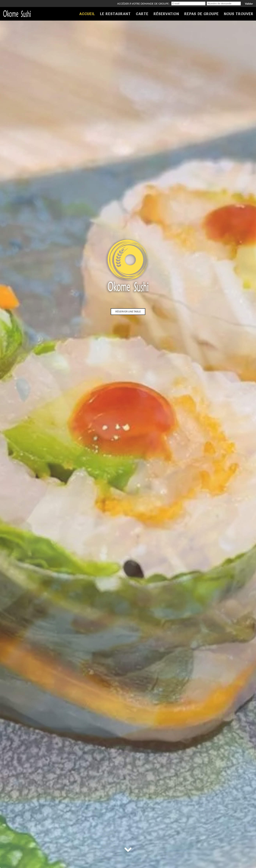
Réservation (166, 14)
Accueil (87, 14)
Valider (249, 4)
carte (142, 14)
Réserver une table (128, 312)
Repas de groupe (201, 14)
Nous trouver (239, 14)
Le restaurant (115, 14)
